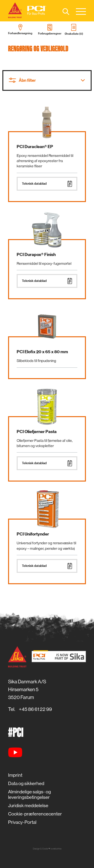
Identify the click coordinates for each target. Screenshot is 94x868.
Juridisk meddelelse (28, 806)
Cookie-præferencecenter (35, 814)
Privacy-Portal (22, 822)
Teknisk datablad (47, 184)
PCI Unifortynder (33, 534)
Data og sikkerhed (26, 784)
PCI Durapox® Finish (36, 255)
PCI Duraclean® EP (35, 147)
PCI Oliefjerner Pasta (37, 432)
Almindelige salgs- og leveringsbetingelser (30, 795)
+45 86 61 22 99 (35, 709)
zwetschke (56, 849)
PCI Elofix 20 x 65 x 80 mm (42, 352)
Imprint (15, 775)
